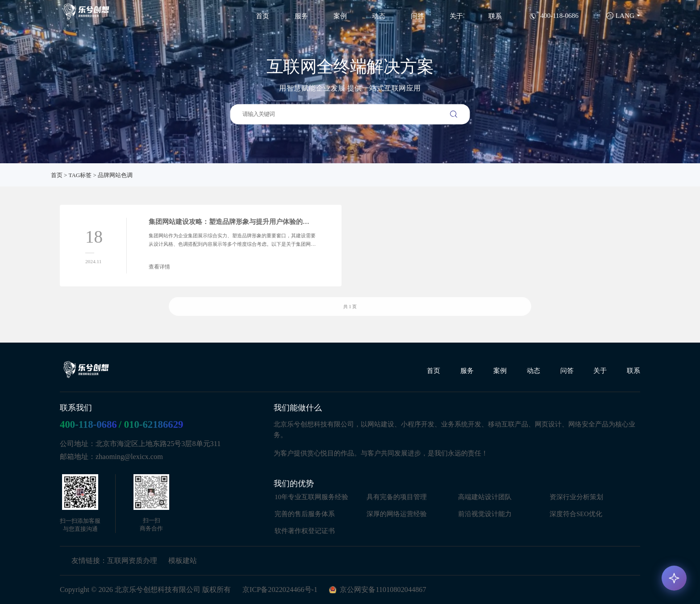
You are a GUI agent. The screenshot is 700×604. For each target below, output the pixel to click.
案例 (340, 16)
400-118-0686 (88, 424)
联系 (495, 16)
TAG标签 (80, 175)
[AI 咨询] (674, 578)
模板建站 (183, 560)
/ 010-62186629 (151, 424)
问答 (417, 16)
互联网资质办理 (132, 560)
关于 (456, 16)
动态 (379, 16)
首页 (262, 16)
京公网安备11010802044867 (383, 590)
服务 (301, 16)
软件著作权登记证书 (305, 530)
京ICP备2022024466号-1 (280, 590)
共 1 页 (350, 315)
